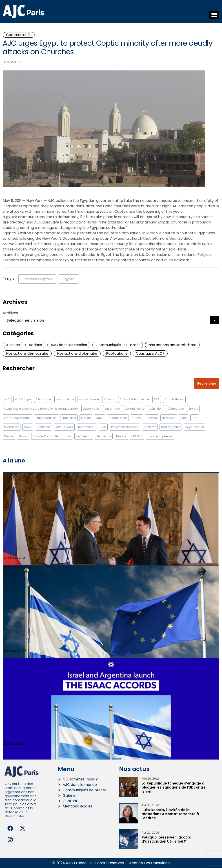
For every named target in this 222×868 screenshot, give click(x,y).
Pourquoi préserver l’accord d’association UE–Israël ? (166, 839)
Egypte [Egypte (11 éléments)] (193, 409)
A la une (13, 345)
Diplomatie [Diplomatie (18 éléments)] (112, 409)
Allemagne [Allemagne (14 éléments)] (43, 399)
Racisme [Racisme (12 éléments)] (150, 427)
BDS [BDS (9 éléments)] (157, 399)
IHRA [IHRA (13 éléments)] (184, 418)
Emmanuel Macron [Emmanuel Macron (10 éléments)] (17, 418)
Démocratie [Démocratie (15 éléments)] (176, 409)
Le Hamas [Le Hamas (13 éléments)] (43, 427)
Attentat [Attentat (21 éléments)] (109, 399)
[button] (214, 15)
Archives (10, 313)
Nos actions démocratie (27, 353)
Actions (35, 345)
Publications (117, 353)
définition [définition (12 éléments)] (156, 409)
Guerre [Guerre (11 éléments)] (137, 418)
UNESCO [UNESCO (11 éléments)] (137, 436)
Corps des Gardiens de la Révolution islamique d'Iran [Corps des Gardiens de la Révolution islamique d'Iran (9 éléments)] (41, 409)
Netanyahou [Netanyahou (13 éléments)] (87, 427)
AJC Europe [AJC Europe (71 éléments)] (23, 399)
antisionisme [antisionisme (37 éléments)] (65, 399)
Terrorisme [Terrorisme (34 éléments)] (104, 436)
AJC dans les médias (69, 345)
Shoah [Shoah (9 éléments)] (23, 436)
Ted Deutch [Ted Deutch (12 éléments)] (84, 436)
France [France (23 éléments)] (86, 418)
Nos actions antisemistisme (172, 345)
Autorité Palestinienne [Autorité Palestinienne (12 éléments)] (134, 399)
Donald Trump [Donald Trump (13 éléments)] (135, 409)
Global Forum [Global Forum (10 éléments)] (118, 418)
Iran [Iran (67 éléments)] (195, 418)
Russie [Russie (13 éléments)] (9, 436)
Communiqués (19, 35)
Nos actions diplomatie (77, 353)
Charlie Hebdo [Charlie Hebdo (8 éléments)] (174, 399)
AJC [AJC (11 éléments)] (7, 399)
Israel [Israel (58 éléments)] (28, 427)
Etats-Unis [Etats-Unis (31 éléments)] (69, 418)
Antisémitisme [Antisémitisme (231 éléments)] (89, 399)
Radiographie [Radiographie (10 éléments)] (171, 427)
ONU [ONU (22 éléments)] (103, 427)
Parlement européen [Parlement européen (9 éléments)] (125, 427)
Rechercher (19, 368)
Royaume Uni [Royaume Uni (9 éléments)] (195, 427)
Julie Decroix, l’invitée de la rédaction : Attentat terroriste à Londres (170, 814)
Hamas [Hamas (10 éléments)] (152, 418)
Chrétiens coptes (37, 279)
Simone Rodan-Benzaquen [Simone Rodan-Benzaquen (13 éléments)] (52, 436)
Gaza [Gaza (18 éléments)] (100, 418)
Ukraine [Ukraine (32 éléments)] (121, 436)
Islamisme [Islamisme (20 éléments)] (12, 427)
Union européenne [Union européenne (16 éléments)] (160, 436)
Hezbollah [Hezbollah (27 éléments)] (169, 418)
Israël (135, 345)
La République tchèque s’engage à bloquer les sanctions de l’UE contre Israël (174, 787)
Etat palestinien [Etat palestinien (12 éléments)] (46, 418)
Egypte (69, 279)
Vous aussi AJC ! (150, 353)
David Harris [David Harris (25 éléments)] (91, 409)
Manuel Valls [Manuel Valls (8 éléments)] (64, 427)
